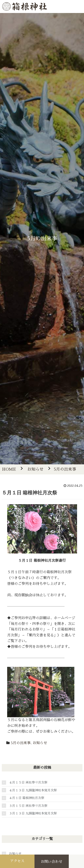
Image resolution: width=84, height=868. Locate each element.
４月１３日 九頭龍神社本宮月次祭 (33, 790)
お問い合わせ (52, 862)
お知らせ (40, 743)
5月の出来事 (21, 743)
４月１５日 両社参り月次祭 (28, 782)
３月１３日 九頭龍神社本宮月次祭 (33, 813)
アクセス (17, 861)
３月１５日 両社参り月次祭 (28, 806)
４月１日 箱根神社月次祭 (27, 798)
